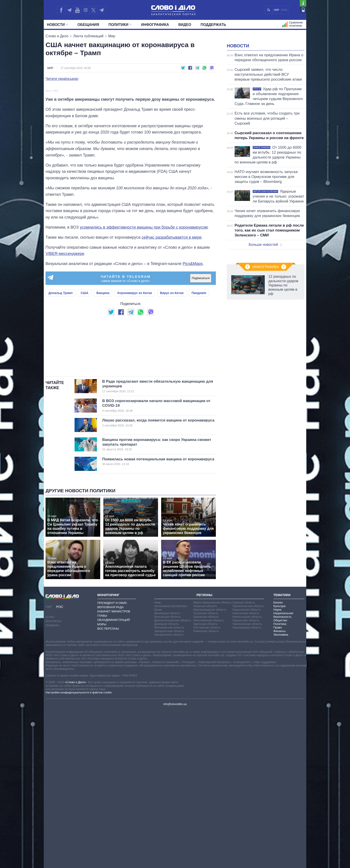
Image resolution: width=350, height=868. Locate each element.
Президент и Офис (112, 761)
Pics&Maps (193, 366)
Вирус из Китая (172, 395)
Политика (280, 782)
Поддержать (213, 25)
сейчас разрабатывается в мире (172, 340)
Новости (57, 25)
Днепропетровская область (173, 779)
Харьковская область (246, 768)
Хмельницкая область (247, 775)
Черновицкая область (247, 786)
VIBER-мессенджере (65, 356)
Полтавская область (207, 786)
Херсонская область (246, 771)
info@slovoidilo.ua (175, 862)
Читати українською (62, 79)
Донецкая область (167, 782)
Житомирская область (169, 786)
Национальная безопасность (283, 773)
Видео (185, 25)
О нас (50, 775)
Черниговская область (247, 782)
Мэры (102, 783)
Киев (157, 761)
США (84, 395)
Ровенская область (206, 789)
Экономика (281, 793)
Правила (52, 784)
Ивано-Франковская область (212, 761)
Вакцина (103, 395)
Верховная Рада (110, 765)
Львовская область (206, 775)
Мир (112, 36)
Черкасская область (246, 779)
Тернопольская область (248, 764)
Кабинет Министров (114, 770)
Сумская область (244, 761)
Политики (120, 25)
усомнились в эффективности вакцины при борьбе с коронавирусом (144, 330)
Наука (277, 768)
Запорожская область (169, 793)
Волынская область (167, 775)
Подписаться (201, 381)
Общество (280, 779)
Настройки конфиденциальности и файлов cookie (79, 851)
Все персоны (108, 787)
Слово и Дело (57, 36)
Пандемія (199, 395)
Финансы (280, 789)
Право (278, 786)
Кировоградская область (210, 768)
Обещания (88, 25)
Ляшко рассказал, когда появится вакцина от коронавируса (158, 581)
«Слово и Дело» (75, 840)
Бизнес (278, 761)
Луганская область (206, 771)
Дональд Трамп (60, 395)
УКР (276, 10)
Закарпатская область (169, 789)
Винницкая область (167, 771)
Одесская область (206, 782)
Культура (279, 764)
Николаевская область (209, 779)
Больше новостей (265, 300)
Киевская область (205, 764)
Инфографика (155, 25)
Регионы (204, 753)
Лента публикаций (88, 36)
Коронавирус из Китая (135, 395)
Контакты (53, 779)
